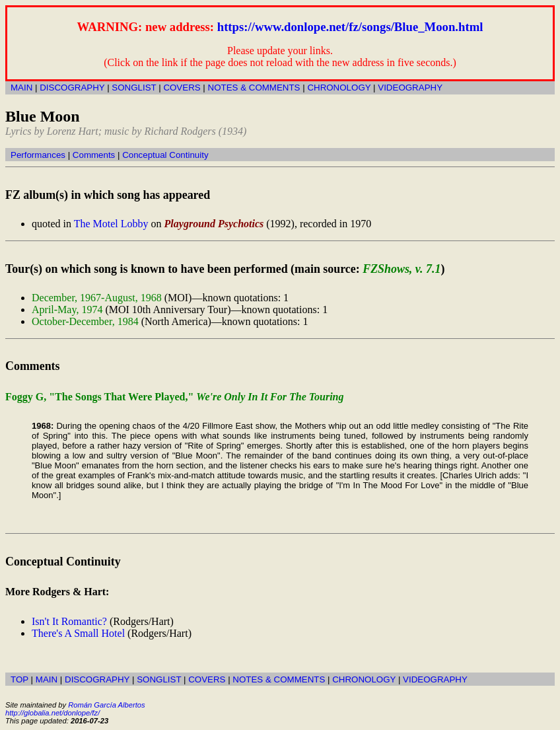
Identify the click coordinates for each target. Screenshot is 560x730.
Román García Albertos (106, 705)
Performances (38, 155)
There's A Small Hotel (78, 633)
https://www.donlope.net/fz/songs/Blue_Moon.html (350, 27)
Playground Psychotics (214, 224)
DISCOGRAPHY (72, 88)
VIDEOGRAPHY (410, 88)
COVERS (182, 88)
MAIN (21, 88)
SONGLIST (134, 88)
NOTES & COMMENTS (254, 88)
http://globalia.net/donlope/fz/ (52, 713)
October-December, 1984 (85, 321)
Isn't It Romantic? (69, 621)
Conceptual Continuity (165, 155)
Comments (94, 155)
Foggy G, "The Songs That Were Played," (175, 397)
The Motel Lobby (111, 224)
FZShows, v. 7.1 (402, 269)
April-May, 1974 (67, 310)
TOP (19, 679)
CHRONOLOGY (339, 88)
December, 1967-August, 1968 (97, 298)
